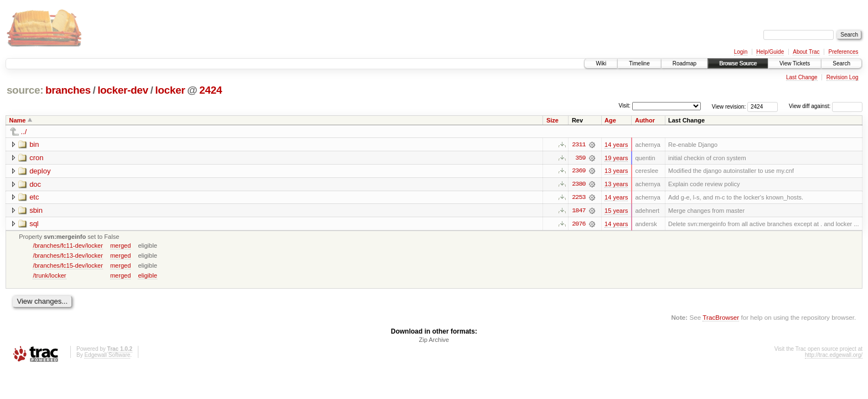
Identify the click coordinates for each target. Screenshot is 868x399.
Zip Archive (434, 341)
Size (552, 120)
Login (741, 52)
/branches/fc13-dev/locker (68, 256)
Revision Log (843, 77)
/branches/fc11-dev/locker (68, 246)
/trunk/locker (49, 276)
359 (580, 158)
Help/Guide (770, 52)
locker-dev (123, 90)
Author (645, 120)
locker (170, 90)
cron (36, 158)
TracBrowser (721, 318)
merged (120, 246)
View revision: (729, 106)
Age (610, 120)
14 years (616, 145)
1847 (578, 211)
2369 (578, 171)
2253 (578, 198)
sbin (36, 211)
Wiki (601, 63)
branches (68, 90)
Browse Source (738, 63)
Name (18, 120)
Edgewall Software (107, 356)
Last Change (802, 77)
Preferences (844, 52)
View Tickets (795, 63)
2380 (578, 185)
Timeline (639, 63)
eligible (147, 276)
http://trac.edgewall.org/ (834, 356)
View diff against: (826, 106)
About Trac (806, 52)
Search (841, 63)
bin (34, 144)
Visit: (624, 106)
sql (34, 224)
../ (24, 132)
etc (34, 198)
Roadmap (684, 63)
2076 (578, 224)
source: (25, 90)
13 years (616, 171)
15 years (616, 211)
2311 (578, 145)
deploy (40, 171)
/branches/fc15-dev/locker (68, 266)
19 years (616, 158)
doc (35, 184)
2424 (211, 90)
